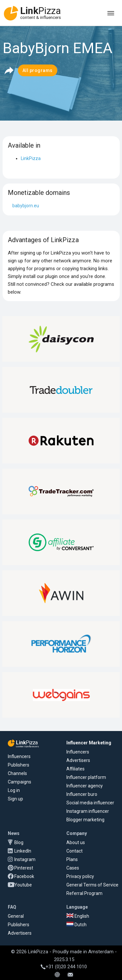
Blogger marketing (85, 820)
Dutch (76, 925)
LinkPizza (31, 158)
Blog (19, 842)
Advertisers (78, 760)
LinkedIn (23, 851)
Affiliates (75, 769)
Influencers (19, 756)
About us (76, 842)
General (16, 916)
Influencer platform (86, 777)
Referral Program (84, 893)
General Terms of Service (92, 885)
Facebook (24, 876)
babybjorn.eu (26, 206)
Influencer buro (82, 794)
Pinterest (24, 868)
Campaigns (20, 782)
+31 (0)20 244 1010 (64, 967)
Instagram (25, 859)
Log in (14, 790)
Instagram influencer (88, 811)
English (78, 916)
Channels (17, 773)
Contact (75, 851)
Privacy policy (80, 876)
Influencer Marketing (89, 743)
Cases (73, 868)
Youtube (23, 885)
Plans (72, 859)
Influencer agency (85, 786)
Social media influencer (90, 803)
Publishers (19, 765)
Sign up (15, 799)
